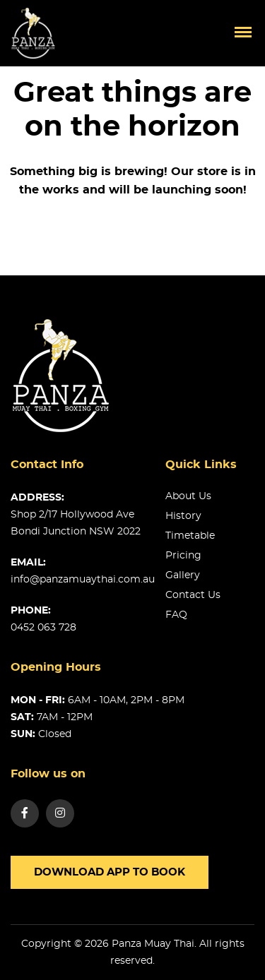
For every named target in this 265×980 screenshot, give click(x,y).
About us (188, 496)
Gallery (183, 575)
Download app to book (110, 872)
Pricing (183, 556)
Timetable (190, 536)
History (183, 516)
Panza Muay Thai (153, 944)
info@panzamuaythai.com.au (83, 580)
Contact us (193, 595)
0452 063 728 (43, 628)
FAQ (176, 615)
